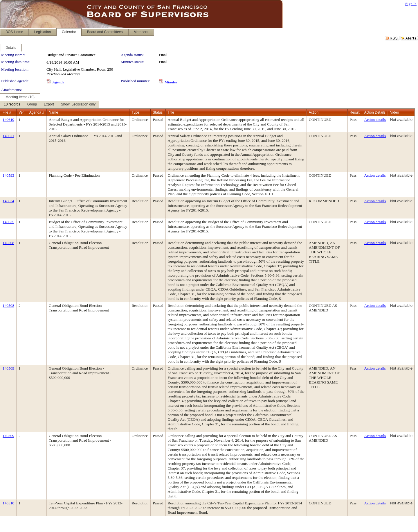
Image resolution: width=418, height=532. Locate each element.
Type (135, 112)
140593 (8, 175)
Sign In (411, 4)
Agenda (58, 82)
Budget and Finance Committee (71, 55)
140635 (8, 222)
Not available (401, 120)
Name (53, 112)
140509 (8, 368)
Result (355, 112)
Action (314, 112)
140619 (8, 120)
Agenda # (37, 112)
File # (7, 112)
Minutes (171, 82)
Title (171, 112)
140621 (8, 136)
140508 (8, 243)
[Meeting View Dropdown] (78, 105)
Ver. (22, 112)
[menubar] (50, 105)
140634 (8, 201)
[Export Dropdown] (49, 105)
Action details (375, 120)
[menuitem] (12, 105)
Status (158, 112)
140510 (8, 503)
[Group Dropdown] (32, 105)
